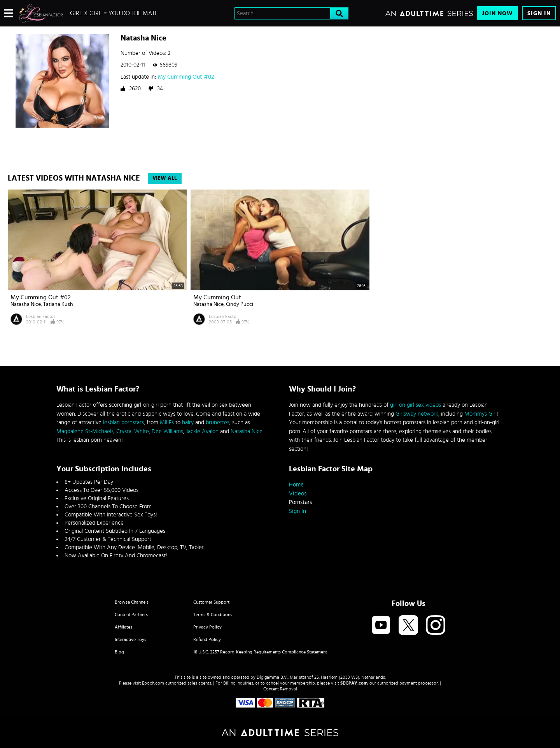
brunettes (218, 422)
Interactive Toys (130, 639)
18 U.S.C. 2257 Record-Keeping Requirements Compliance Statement (260, 652)
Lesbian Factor (41, 316)
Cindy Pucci (240, 304)
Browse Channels (132, 602)
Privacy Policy (207, 627)
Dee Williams (167, 431)
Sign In (539, 13)
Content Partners (131, 615)
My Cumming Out (217, 297)
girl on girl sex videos (416, 405)
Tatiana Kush (58, 304)
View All (165, 178)
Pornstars (300, 502)
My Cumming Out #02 (186, 77)
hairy (188, 422)
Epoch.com (153, 683)
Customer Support (211, 602)
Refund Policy (207, 639)
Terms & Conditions (213, 615)
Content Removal (280, 689)
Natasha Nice (26, 304)
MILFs (167, 422)
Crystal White (133, 431)
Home (296, 485)
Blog (119, 652)
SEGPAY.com (354, 683)
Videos (298, 494)
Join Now (497, 13)
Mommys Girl (480, 414)
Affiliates (123, 627)
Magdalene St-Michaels (85, 431)
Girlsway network (417, 414)
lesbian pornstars (123, 422)
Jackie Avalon (202, 431)
